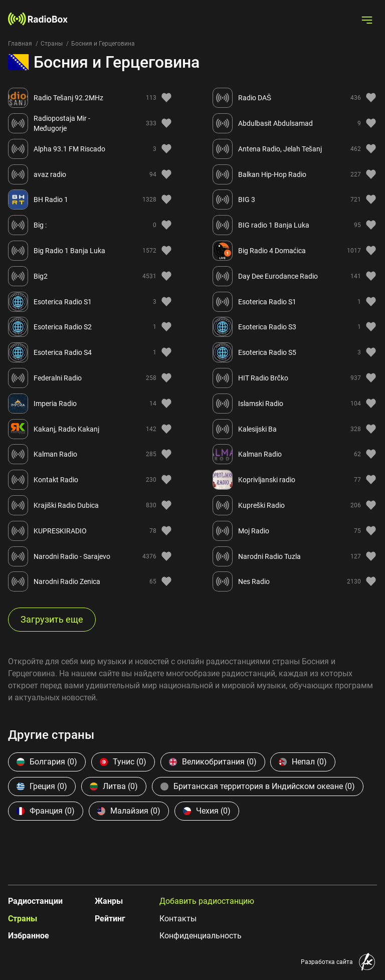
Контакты (178, 919)
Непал (303, 762)
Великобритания (213, 762)
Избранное (29, 936)
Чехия (207, 811)
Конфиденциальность (201, 936)
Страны (52, 44)
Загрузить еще (52, 619)
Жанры (109, 901)
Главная (20, 44)
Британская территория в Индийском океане (258, 786)
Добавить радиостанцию (207, 901)
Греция (42, 786)
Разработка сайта (327, 962)
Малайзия (129, 811)
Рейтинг (110, 919)
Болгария (47, 762)
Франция (46, 811)
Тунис (123, 762)
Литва (114, 786)
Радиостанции (35, 901)
